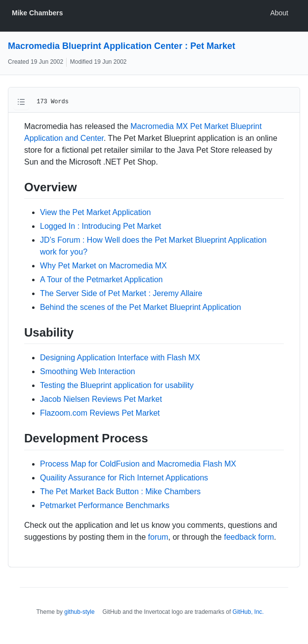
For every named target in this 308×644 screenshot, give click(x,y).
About (279, 13)
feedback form (249, 537)
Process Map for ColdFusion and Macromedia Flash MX (138, 464)
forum (158, 537)
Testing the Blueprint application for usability (117, 385)
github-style (79, 612)
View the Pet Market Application (96, 212)
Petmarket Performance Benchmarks (105, 505)
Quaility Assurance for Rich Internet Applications (124, 478)
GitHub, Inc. (248, 612)
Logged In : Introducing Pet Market (100, 226)
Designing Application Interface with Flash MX (120, 358)
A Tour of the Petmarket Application (101, 279)
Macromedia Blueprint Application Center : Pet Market (121, 46)
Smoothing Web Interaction (88, 371)
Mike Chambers (37, 13)
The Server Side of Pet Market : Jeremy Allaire (121, 293)
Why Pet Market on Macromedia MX (103, 266)
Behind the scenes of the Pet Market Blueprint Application (140, 307)
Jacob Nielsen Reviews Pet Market (101, 399)
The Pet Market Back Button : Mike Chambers (120, 492)
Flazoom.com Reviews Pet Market (100, 413)
